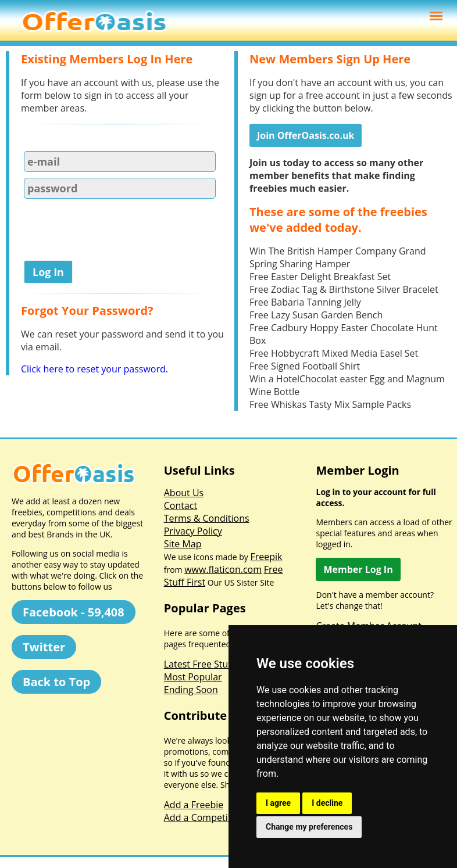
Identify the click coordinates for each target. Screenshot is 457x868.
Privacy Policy (193, 531)
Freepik (267, 557)
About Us (184, 493)
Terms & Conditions (207, 518)
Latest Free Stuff (199, 664)
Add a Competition (204, 817)
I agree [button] (278, 803)
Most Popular (193, 677)
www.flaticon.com (223, 569)
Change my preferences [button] (309, 827)
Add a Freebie (194, 805)
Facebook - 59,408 (74, 612)
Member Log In (358, 569)
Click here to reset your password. (94, 369)
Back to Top (56, 682)
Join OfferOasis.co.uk (306, 135)
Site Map (183, 544)
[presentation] (109, 232)
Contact (181, 505)
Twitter (44, 647)
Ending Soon (191, 690)
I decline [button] (327, 803)
